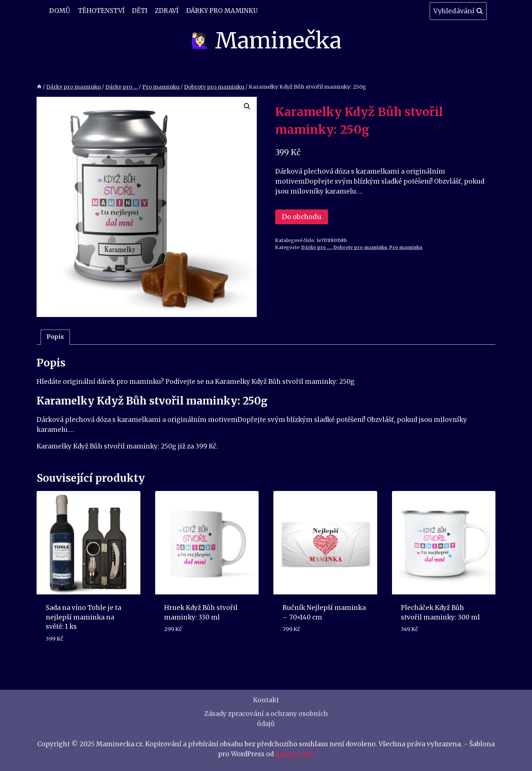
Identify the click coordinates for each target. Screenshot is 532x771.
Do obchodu (302, 217)
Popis (55, 337)
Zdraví (167, 11)
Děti (140, 11)
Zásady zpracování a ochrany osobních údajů (266, 719)
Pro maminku (406, 247)
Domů (60, 11)
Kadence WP (295, 754)
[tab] (55, 337)
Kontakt (266, 700)
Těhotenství (101, 11)
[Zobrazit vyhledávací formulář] (458, 11)
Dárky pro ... (316, 247)
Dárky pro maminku (222, 11)
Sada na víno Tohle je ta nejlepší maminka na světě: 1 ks (83, 617)
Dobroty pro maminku (360, 247)
